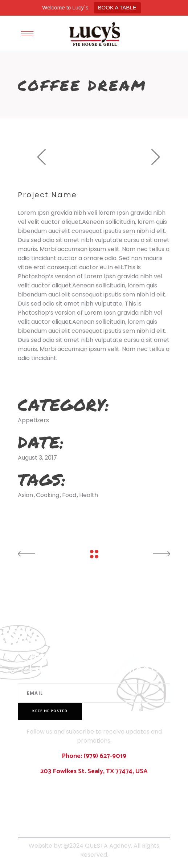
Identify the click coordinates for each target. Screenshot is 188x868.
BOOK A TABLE (117, 7)
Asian (25, 495)
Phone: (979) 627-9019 (94, 756)
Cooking (48, 495)
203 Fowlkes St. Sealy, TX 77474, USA (94, 771)
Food (69, 495)
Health (89, 495)
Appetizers (33, 420)
